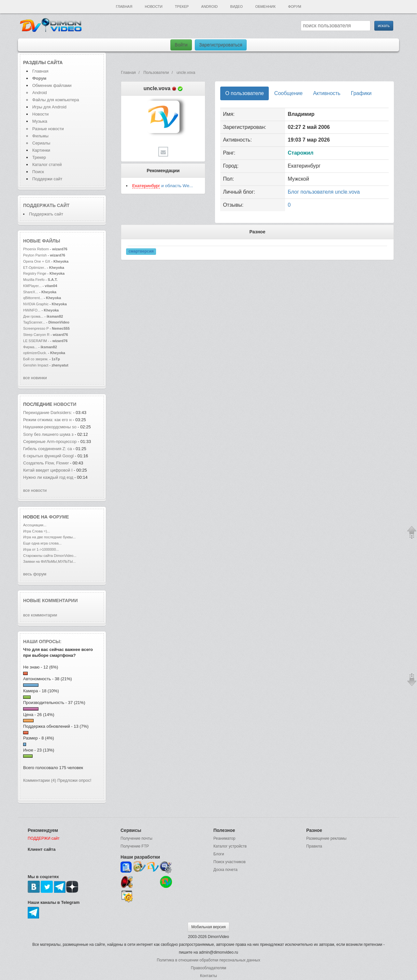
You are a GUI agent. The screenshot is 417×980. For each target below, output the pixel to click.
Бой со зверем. (36, 359)
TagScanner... (34, 322)
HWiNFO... (32, 310)
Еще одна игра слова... (42, 543)
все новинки (35, 378)
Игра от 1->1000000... (41, 549)
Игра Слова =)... (36, 531)
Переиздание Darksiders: (48, 413)
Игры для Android (49, 107)
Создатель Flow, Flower (47, 463)
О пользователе (244, 93)
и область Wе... (163, 186)
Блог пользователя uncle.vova (324, 192)
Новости (153, 7)
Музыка (40, 121)
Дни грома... (33, 316)
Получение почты (137, 838)
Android (210, 7)
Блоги (219, 854)
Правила (314, 846)
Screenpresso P (36, 328)
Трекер (182, 7)
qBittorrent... (33, 298)
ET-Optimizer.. (35, 268)
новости (65, 404)
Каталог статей (47, 165)
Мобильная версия (208, 927)
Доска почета (225, 870)
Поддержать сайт (46, 205)
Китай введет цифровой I (48, 470)
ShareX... (31, 292)
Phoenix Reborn (36, 249)
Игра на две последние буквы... (49, 537)
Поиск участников (230, 862)
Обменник (265, 7)
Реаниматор (224, 838)
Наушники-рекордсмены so (50, 427)
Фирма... (30, 347)
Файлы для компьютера (56, 100)
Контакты (208, 976)
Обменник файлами (52, 85)
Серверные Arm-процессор (50, 442)
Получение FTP (135, 846)
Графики (361, 93)
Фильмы (40, 136)
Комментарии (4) (40, 780)
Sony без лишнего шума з (48, 434)
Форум (295, 7)
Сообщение (288, 93)
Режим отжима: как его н (47, 420)
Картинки (41, 150)
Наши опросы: (42, 642)
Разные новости (48, 129)
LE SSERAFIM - (37, 341)
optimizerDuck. (35, 353)
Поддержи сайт (47, 179)
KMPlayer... (32, 286)
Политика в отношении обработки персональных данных (208, 960)
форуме (59, 517)
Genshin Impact (36, 365)
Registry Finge (35, 273)
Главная (124, 7)
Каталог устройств (230, 846)
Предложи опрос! (74, 780)
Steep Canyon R (36, 335)
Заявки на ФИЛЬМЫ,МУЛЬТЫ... (50, 561)
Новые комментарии (50, 600)
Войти (181, 45)
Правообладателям (208, 968)
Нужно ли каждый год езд (48, 477)
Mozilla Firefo (34, 280)
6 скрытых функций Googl (48, 456)
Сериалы (41, 143)
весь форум (35, 574)
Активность (327, 93)
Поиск (38, 172)
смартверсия (141, 252)
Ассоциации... (35, 525)
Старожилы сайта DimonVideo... (50, 556)
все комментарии (40, 615)
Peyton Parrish (35, 255)
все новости (35, 490)
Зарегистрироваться (221, 45)
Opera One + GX (37, 261)
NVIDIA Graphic (36, 304)
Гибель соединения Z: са (48, 449)
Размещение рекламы (326, 838)
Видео (237, 7)
